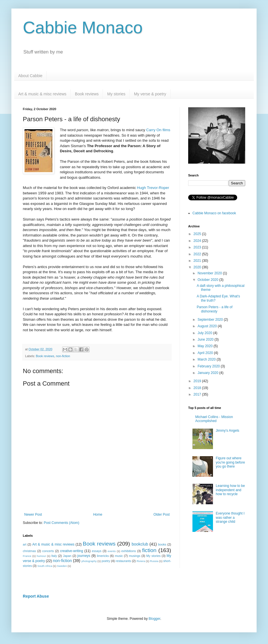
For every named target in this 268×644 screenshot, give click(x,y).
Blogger (154, 619)
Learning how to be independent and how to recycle (230, 490)
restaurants (123, 561)
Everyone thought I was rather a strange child (230, 518)
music (119, 556)
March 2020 (207, 359)
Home (98, 515)
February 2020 (209, 366)
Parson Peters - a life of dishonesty (215, 309)
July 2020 (205, 333)
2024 (198, 241)
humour (41, 556)
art (25, 544)
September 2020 (211, 320)
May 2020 (206, 346)
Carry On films (158, 130)
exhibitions (129, 551)
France (27, 556)
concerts (48, 551)
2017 (198, 394)
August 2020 (208, 326)
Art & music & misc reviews (42, 94)
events (112, 551)
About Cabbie (30, 76)
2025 (198, 234)
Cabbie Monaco (83, 27)
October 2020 (208, 280)
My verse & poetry (150, 94)
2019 (198, 381)
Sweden (62, 566)
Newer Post (33, 515)
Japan (67, 556)
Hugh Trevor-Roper (153, 188)
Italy (54, 556)
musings (135, 556)
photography (89, 561)
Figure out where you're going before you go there (230, 462)
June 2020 (206, 340)
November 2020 (210, 273)
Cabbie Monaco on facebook (214, 213)
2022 (198, 254)
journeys (84, 556)
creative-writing (72, 551)
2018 (198, 388)
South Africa (45, 566)
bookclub (140, 544)
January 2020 (208, 373)
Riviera (141, 561)
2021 (198, 261)
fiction (149, 550)
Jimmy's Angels (228, 431)
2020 (198, 267)
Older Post (162, 515)
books (162, 544)
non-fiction (63, 356)
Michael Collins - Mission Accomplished (214, 419)
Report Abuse (36, 596)
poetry (106, 561)
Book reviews (87, 94)
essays (97, 551)
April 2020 (206, 353)
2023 (198, 247)
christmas (29, 551)
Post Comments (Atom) (61, 523)
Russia (154, 561)
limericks (103, 556)
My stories (116, 94)
